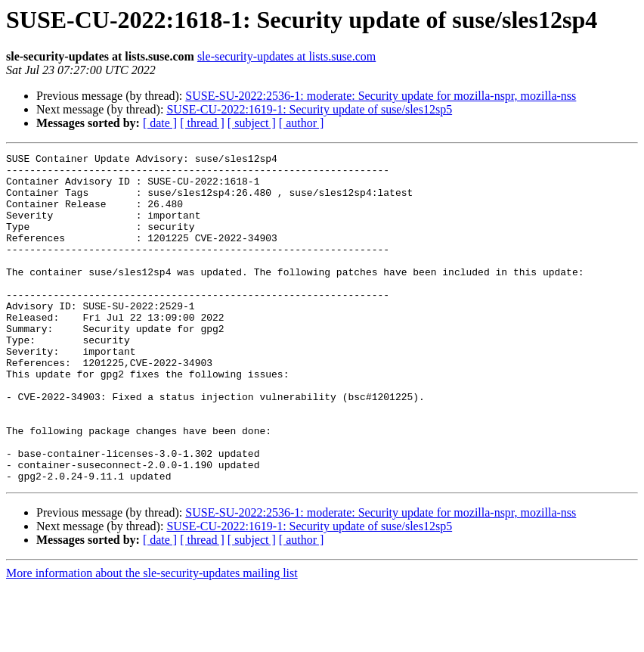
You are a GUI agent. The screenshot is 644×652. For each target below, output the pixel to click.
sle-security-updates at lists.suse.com (286, 56)
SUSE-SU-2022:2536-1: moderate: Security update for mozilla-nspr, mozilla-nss (381, 96)
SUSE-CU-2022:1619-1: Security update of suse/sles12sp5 (309, 109)
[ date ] (160, 123)
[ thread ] (202, 123)
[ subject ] (252, 123)
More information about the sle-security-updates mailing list (152, 639)
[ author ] (302, 123)
